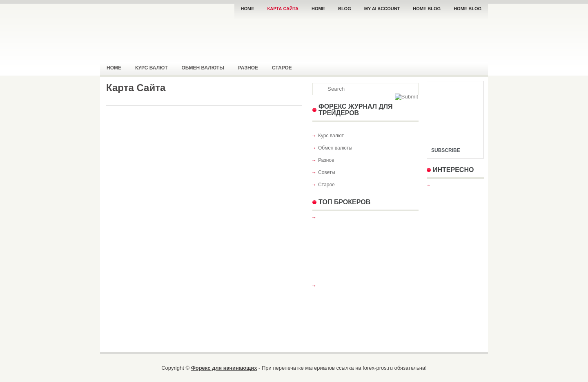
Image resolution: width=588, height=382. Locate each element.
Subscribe (446, 150)
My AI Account (382, 9)
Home (248, 9)
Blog (345, 9)
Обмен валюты (203, 68)
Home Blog (427, 9)
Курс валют (151, 68)
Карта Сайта (283, 9)
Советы (327, 172)
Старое (282, 68)
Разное (248, 68)
